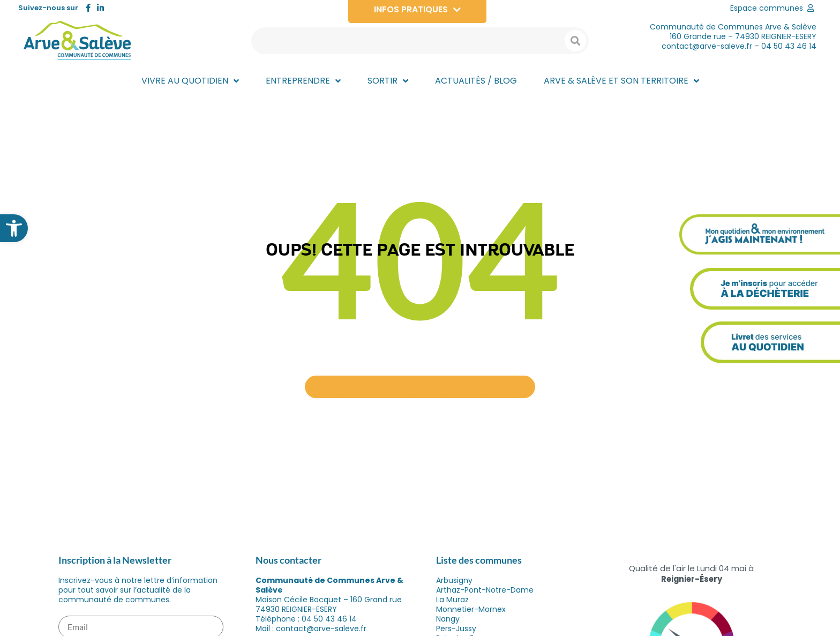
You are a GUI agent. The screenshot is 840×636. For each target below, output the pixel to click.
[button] (14, 228)
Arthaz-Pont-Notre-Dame (485, 590)
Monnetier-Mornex (471, 609)
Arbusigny (454, 580)
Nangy (448, 619)
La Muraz (452, 600)
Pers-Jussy (456, 628)
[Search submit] (575, 41)
